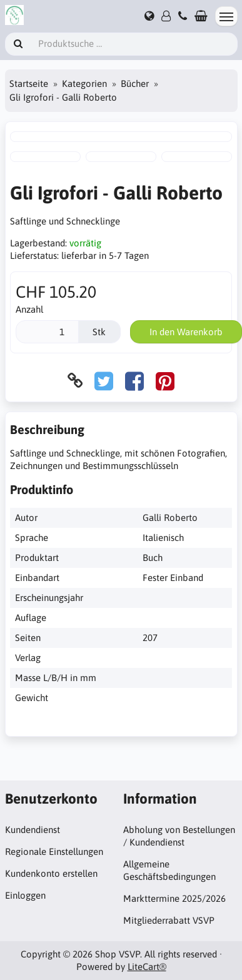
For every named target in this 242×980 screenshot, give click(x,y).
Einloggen (25, 895)
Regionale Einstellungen (54, 851)
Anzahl (29, 309)
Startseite (29, 83)
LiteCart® (147, 967)
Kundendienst (33, 830)
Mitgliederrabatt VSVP (169, 920)
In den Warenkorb (186, 332)
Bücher (135, 83)
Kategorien (84, 83)
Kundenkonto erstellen (51, 873)
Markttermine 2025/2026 (174, 898)
